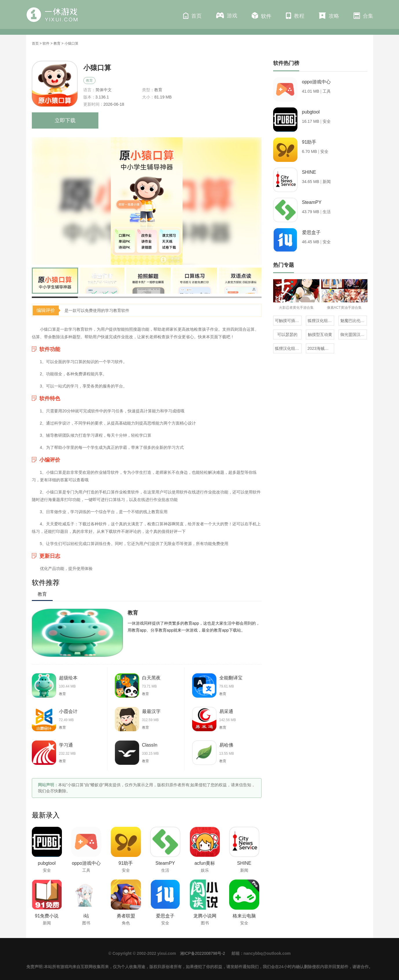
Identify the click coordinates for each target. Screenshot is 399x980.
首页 (192, 16)
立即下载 (65, 120)
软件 (262, 16)
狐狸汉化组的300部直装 (321, 321)
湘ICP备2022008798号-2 (203, 953)
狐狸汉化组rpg (288, 348)
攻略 (329, 16)
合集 (363, 16)
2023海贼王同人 (321, 348)
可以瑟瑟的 (287, 334)
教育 (57, 43)
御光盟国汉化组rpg (354, 334)
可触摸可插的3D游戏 (288, 321)
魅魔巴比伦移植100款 (354, 321)
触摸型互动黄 (320, 334)
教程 (295, 16)
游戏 (227, 15)
